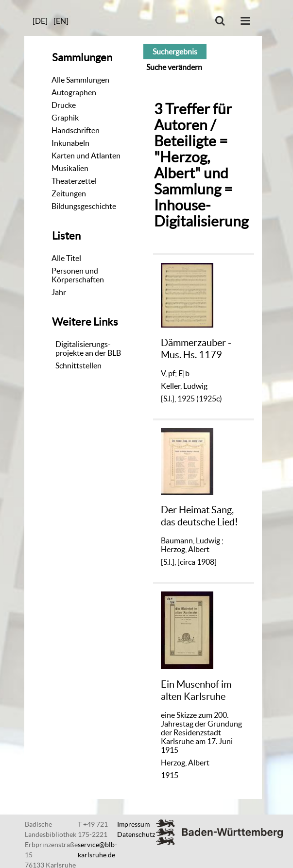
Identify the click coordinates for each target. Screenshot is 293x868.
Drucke (64, 105)
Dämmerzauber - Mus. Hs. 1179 (196, 348)
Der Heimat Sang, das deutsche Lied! (199, 515)
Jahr (59, 292)
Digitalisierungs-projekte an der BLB (88, 348)
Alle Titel (66, 258)
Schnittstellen (78, 365)
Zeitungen (69, 193)
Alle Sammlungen (80, 80)
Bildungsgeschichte (84, 206)
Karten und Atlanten (86, 156)
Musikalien (70, 168)
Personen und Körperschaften (78, 275)
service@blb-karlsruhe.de (97, 850)
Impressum (133, 824)
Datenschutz (136, 834)
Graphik (65, 118)
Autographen (74, 92)
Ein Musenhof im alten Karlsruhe (196, 690)
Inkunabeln (70, 143)
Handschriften (76, 130)
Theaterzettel (74, 181)
